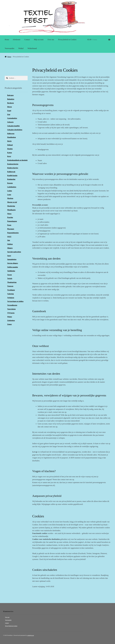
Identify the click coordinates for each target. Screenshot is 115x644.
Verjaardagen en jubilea (15, 301)
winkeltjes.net (30, 635)
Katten (10, 153)
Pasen (9, 225)
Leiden (10, 191)
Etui (9, 115)
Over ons (51, 40)
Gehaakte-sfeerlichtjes (15, 130)
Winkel (21, 48)
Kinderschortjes (13, 168)
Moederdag (11, 206)
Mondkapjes (12, 210)
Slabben (10, 244)
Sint (9, 240)
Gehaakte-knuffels (13, 126)
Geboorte (10, 122)
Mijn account (39, 40)
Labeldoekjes (12, 187)
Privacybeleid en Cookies (67, 40)
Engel (9, 111)
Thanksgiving (12, 282)
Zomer (10, 324)
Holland (10, 145)
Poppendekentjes (13, 233)
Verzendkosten (12, 305)
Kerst (9, 156)
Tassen (10, 275)
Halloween (11, 134)
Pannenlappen (12, 221)
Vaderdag (11, 294)
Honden (10, 149)
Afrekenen (17, 40)
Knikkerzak (11, 172)
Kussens (10, 183)
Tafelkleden (11, 271)
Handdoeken (12, 137)
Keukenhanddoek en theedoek (17, 160)
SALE (9, 237)
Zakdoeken (11, 320)
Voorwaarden (9, 48)
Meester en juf (12, 202)
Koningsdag (11, 179)
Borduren (11, 103)
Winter (10, 317)
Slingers (10, 248)
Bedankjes (11, 99)
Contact (27, 40)
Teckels (10, 278)
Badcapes (11, 95)
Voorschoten (11, 309)
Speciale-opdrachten (14, 252)
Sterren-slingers (13, 263)
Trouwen (10, 286)
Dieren (10, 107)
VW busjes (11, 313)
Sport (9, 256)
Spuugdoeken (12, 259)
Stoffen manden (13, 267)
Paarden (10, 217)
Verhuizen (11, 298)
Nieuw (9, 214)
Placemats (11, 229)
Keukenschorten (13, 164)
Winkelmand (32, 48)
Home (7, 40)
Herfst (9, 141)
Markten (10, 198)
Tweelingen (11, 290)
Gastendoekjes (12, 118)
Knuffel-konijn (12, 176)
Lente (9, 195)
